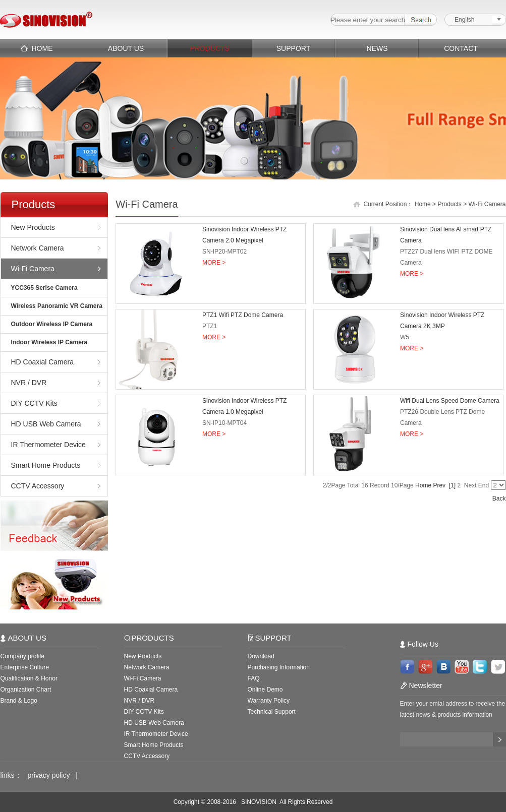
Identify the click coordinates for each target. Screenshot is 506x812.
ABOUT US (126, 48)
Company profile (22, 656)
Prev (439, 485)
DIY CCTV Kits (34, 403)
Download (261, 656)
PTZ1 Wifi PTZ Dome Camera (243, 315)
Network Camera (38, 248)
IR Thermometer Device (48, 445)
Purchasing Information (279, 667)
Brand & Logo (19, 701)
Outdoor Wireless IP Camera (52, 324)
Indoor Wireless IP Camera (49, 342)
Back (499, 498)
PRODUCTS (210, 48)
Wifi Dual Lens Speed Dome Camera (450, 401)
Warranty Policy (269, 701)
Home (423, 204)
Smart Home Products (46, 465)
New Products (33, 227)
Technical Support (272, 712)
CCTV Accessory (38, 486)
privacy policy (48, 775)
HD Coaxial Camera (42, 362)
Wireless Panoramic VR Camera (57, 306)
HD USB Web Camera (46, 424)
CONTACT (461, 48)
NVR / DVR (29, 383)
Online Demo (265, 690)
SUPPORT (293, 48)
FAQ (254, 678)
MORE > (214, 263)
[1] (452, 485)
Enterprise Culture (25, 667)
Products (449, 204)
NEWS (377, 48)
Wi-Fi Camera (33, 269)
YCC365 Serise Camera (44, 288)
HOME (42, 48)
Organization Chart (26, 690)
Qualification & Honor (29, 678)
